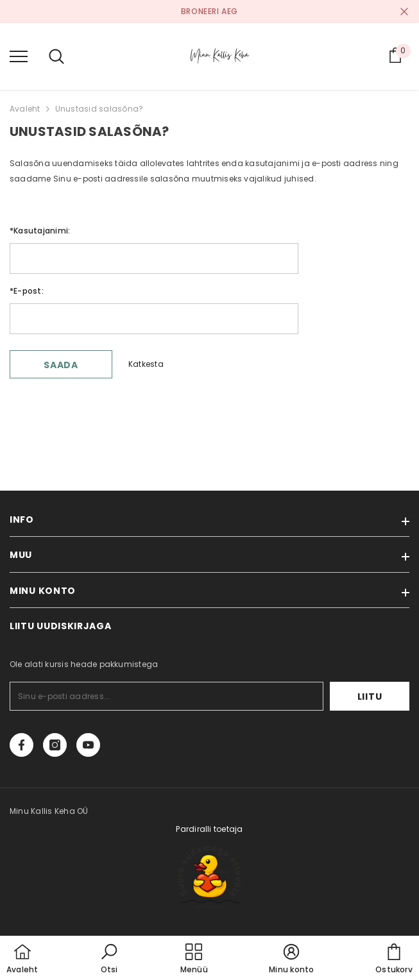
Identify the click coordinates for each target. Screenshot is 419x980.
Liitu (370, 697)
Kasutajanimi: (40, 231)
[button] (109, 959)
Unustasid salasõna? (99, 109)
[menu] (19, 56)
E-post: (27, 291)
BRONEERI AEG (209, 11)
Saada (61, 365)
